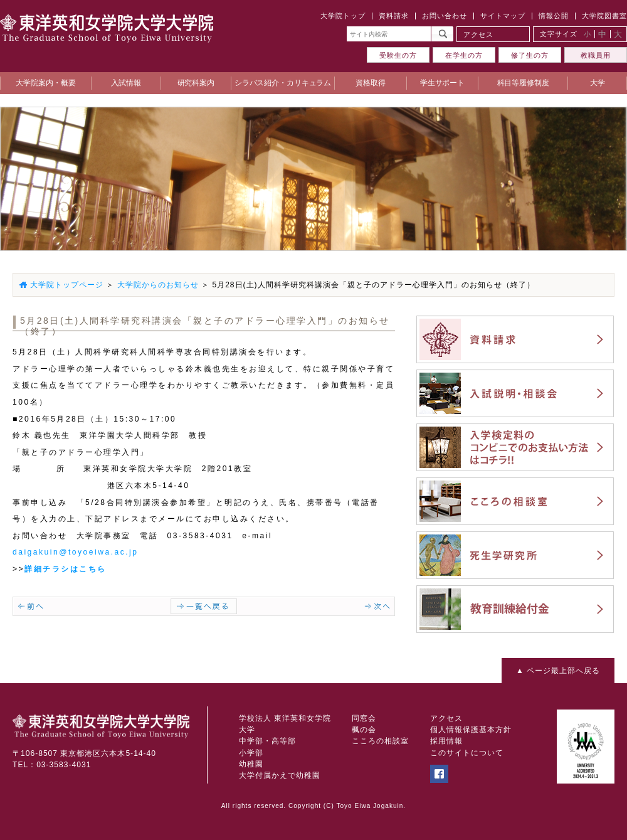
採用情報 (446, 741)
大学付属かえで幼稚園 (280, 775)
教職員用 (596, 55)
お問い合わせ (445, 16)
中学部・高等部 (267, 741)
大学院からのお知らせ (158, 285)
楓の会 (364, 730)
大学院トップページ (67, 285)
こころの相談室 (380, 741)
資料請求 (394, 16)
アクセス (478, 35)
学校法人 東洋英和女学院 (285, 718)
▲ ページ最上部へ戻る (558, 671)
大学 (247, 730)
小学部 (251, 753)
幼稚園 (251, 764)
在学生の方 (464, 55)
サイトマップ (503, 16)
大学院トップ (343, 16)
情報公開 (554, 16)
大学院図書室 (604, 16)
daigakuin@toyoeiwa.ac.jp (76, 552)
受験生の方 (398, 55)
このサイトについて (467, 753)
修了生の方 (530, 55)
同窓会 (364, 718)
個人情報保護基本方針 (471, 730)
